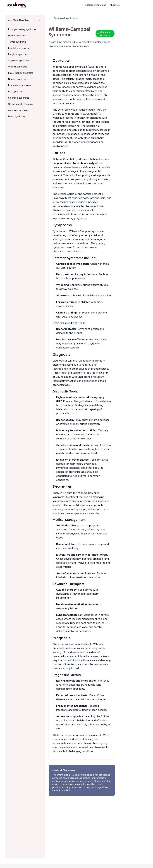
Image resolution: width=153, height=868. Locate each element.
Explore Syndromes (96, 5)
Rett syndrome (16, 92)
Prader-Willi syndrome (20, 85)
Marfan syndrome (17, 36)
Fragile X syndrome (18, 54)
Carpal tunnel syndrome (20, 104)
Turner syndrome (17, 42)
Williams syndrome (18, 67)
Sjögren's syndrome (19, 98)
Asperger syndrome (19, 110)
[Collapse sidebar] (40, 20)
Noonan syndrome (18, 79)
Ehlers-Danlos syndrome (21, 73)
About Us (115, 5)
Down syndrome (17, 116)
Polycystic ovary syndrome (22, 29)
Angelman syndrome (19, 60)
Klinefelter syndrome (19, 48)
